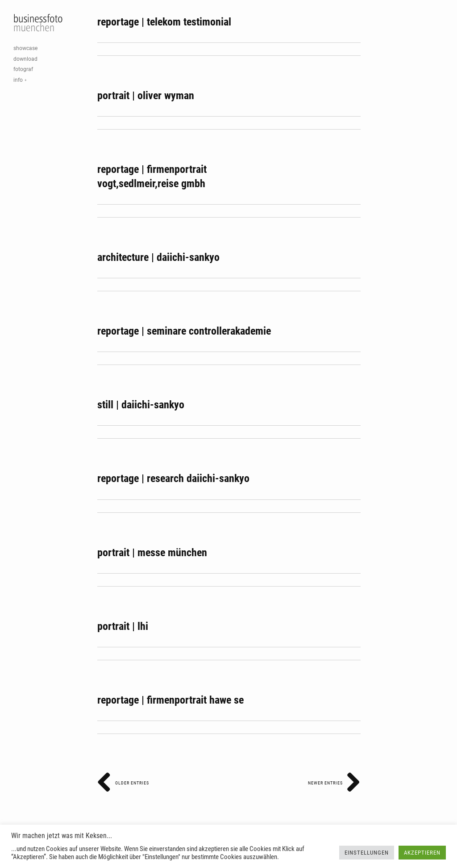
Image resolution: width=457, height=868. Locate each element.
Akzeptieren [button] (422, 853)
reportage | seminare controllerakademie (184, 331)
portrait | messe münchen (152, 553)
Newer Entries (334, 783)
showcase (25, 48)
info (18, 80)
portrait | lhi (123, 626)
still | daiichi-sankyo (141, 405)
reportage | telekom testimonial (164, 22)
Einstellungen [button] (367, 853)
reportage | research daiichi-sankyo (173, 478)
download (25, 59)
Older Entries (123, 783)
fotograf (23, 69)
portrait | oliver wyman (146, 96)
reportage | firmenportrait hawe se (170, 700)
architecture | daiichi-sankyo (158, 257)
